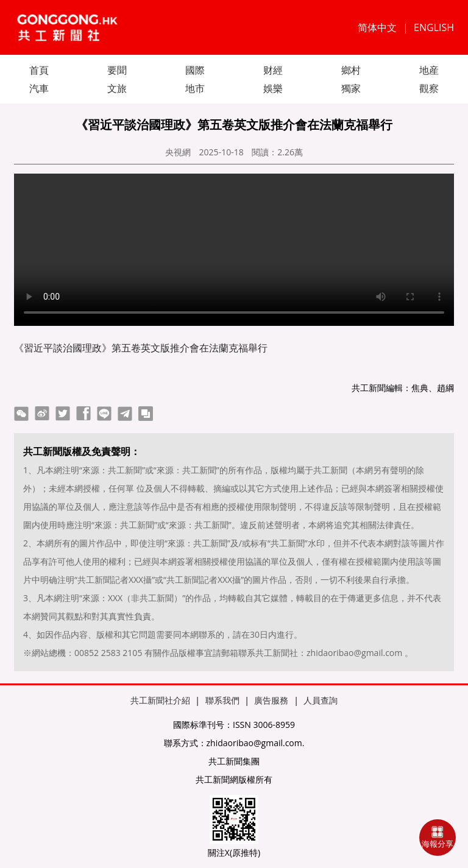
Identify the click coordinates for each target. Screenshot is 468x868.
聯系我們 (222, 700)
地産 (429, 70)
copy (146, 414)
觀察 (429, 88)
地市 (195, 88)
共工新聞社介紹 (160, 700)
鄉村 (351, 70)
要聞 (117, 70)
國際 (195, 70)
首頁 (39, 70)
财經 (273, 70)
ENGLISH (434, 27)
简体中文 (377, 27)
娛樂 (273, 88)
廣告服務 (271, 700)
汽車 (39, 88)
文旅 (117, 88)
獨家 (351, 88)
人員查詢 (321, 700)
